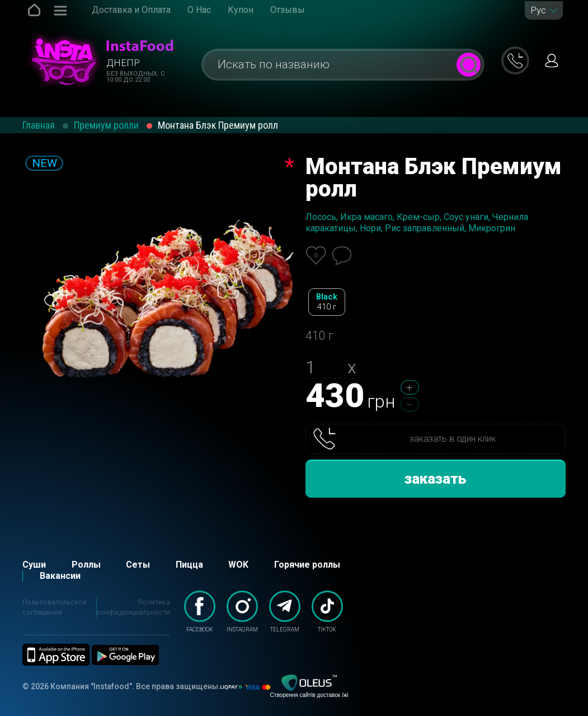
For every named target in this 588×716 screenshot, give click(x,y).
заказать (436, 479)
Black (327, 302)
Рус (538, 10)
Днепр (123, 63)
